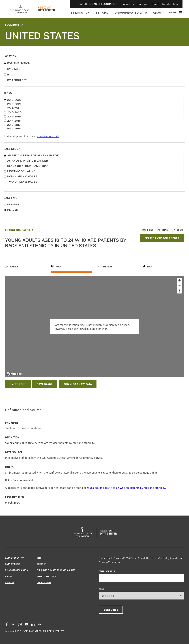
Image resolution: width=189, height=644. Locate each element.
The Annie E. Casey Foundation (96, 4)
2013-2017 (14, 125)
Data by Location (15, 558)
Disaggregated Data (131, 13)
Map (59, 267)
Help (39, 558)
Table (14, 267)
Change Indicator (18, 230)
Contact (41, 564)
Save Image (45, 384)
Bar (150, 267)
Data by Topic (13, 564)
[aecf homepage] (20, 9)
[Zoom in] (180, 280)
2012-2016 (14, 129)
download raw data (48, 136)
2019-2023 (14, 100)
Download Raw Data (78, 384)
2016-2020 (14, 112)
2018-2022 (14, 104)
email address (107, 571)
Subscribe (111, 610)
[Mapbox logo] (14, 374)
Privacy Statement (47, 576)
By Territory (17, 80)
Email (162, 230)
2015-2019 (14, 117)
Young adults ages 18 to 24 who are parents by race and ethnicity (126, 487)
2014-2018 (14, 121)
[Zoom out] (180, 286)
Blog (176, 4)
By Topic (102, 13)
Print (148, 230)
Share (178, 230)
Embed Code (18, 384)
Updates (10, 582)
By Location (80, 13)
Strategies (143, 4)
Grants (166, 4)
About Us (129, 4)
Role (101, 589)
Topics (155, 4)
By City (13, 75)
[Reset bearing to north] (180, 291)
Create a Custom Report (162, 238)
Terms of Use (44, 582)
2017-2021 (14, 108)
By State (14, 69)
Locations (12, 25)
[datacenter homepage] (46, 9)
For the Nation (19, 63)
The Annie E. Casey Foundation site (56, 570)
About (158, 13)
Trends (107, 267)
